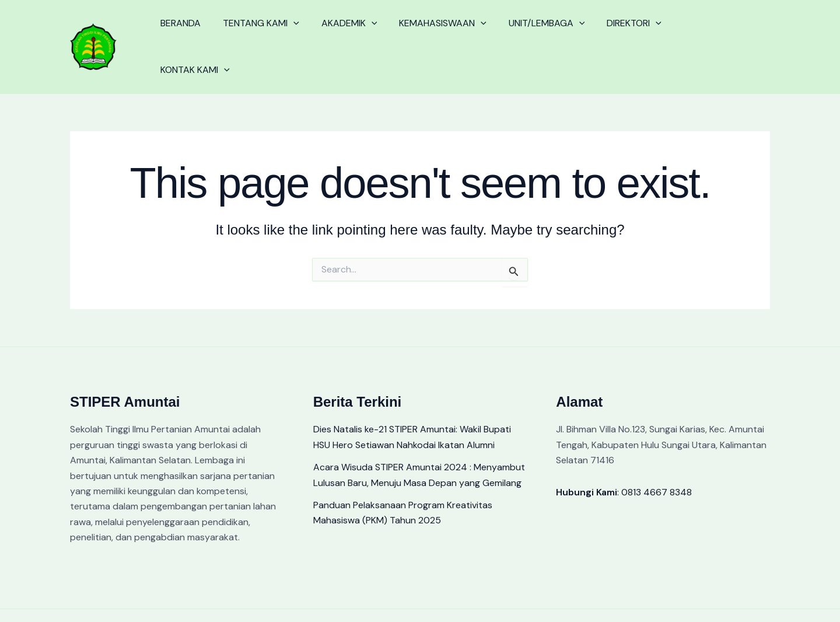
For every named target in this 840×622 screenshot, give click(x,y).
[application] (288, 33)
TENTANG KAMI (256, 33)
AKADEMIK (341, 33)
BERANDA (179, 32)
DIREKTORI (615, 33)
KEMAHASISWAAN (430, 33)
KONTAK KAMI (696, 33)
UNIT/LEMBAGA (531, 33)
